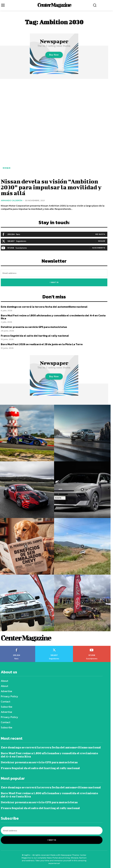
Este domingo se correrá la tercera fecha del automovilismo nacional (44, 307)
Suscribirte (99, 248)
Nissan (7, 168)
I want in (54, 282)
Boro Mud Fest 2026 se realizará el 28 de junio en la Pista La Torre (42, 344)
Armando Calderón (12, 200)
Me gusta (100, 234)
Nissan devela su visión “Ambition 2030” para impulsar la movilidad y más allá (51, 187)
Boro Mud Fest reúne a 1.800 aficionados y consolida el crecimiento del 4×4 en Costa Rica (53, 317)
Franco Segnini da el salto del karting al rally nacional (35, 336)
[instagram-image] (82, 433)
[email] (54, 273)
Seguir (102, 241)
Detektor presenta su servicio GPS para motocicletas (34, 327)
